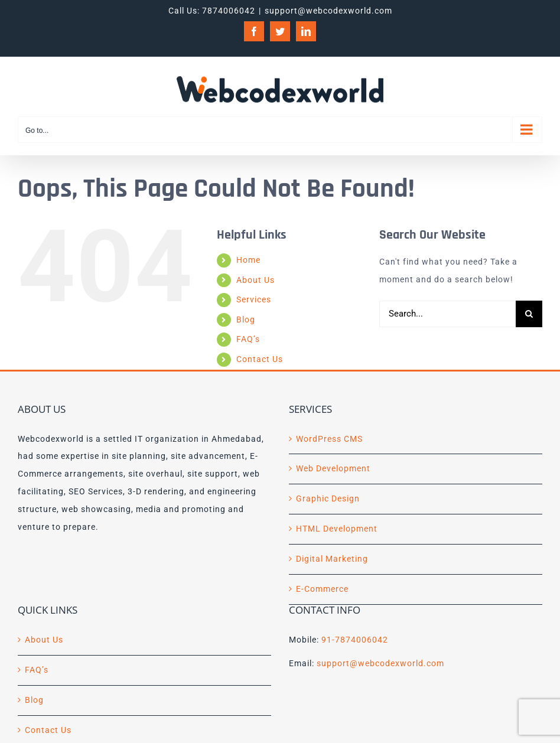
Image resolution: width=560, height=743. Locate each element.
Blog (246, 320)
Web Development (333, 468)
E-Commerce (322, 589)
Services (254, 299)
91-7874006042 (355, 640)
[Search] (529, 314)
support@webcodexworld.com (328, 11)
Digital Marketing (332, 559)
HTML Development (337, 529)
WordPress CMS (329, 439)
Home (248, 260)
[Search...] (447, 314)
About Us (255, 280)
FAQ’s (248, 339)
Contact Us (260, 359)
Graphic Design (328, 498)
